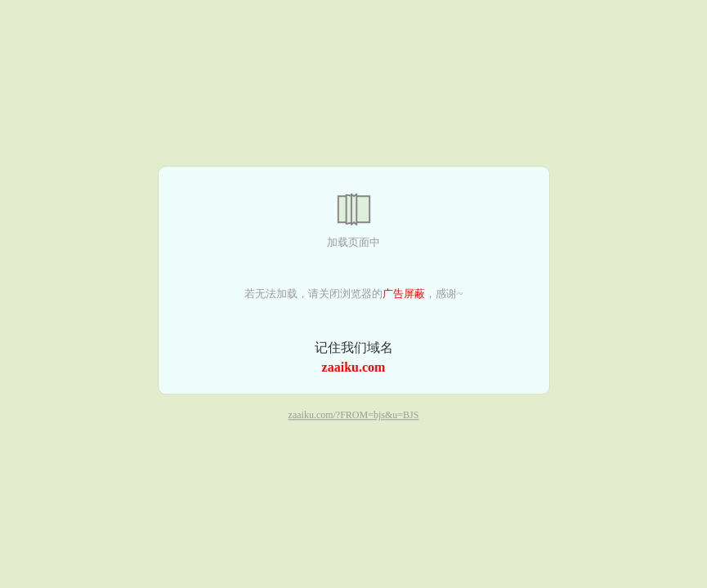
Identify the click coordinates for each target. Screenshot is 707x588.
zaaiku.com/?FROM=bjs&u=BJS (354, 416)
